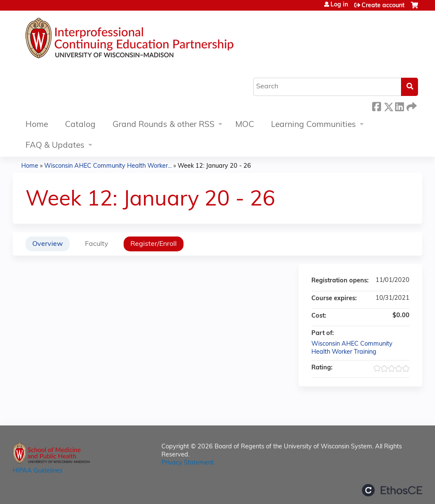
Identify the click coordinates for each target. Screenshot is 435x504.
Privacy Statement (188, 463)
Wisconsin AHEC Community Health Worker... (108, 166)
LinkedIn (399, 106)
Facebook (376, 106)
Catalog (80, 125)
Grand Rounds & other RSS (164, 125)
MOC (245, 125)
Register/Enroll (154, 244)
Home (37, 125)
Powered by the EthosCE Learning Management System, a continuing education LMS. (392, 490)
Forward (411, 106)
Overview (48, 244)
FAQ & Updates (55, 146)
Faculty (97, 244)
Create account (383, 6)
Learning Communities (314, 125)
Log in (339, 5)
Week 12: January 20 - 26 (214, 166)
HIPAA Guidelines (38, 471)
